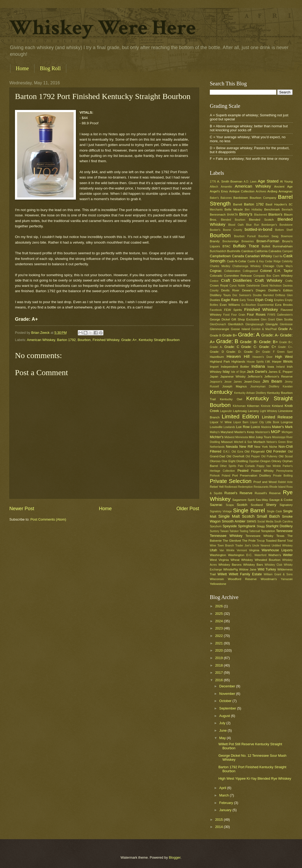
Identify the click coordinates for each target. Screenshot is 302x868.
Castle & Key (256, 261)
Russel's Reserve (239, 493)
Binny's (246, 214)
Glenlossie (286, 324)
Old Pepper (253, 456)
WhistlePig (231, 569)
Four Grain (238, 315)
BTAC (226, 246)
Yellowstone (218, 584)
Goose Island (240, 329)
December (228, 686)
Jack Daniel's (257, 372)
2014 (219, 827)
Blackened (261, 215)
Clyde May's (284, 266)
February (226, 803)
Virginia (254, 550)
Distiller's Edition (280, 290)
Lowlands (229, 427)
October (226, 701)
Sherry (271, 505)
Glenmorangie (220, 329)
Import (214, 367)
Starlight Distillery (279, 526)
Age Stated (268, 181)
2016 (219, 680)
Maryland (227, 432)
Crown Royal (219, 286)
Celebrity (287, 261)
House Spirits (255, 362)
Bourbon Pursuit (245, 236)
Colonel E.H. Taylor (276, 271)
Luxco (255, 427)
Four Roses (256, 314)
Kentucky (221, 392)
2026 (219, 606)
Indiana (258, 366)
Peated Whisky (262, 471)
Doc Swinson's (242, 295)
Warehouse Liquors (277, 550)
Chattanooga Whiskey (247, 266)
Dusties (215, 300)
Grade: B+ (268, 342)
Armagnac (286, 191)
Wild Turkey (267, 569)
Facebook (216, 310)
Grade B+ (229, 335)
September (228, 708)
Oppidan (254, 461)
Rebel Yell (217, 487)
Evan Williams (230, 305)
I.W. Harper (273, 362)
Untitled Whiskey (282, 546)
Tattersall (255, 531)
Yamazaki (287, 579)
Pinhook (215, 476)
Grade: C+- (285, 347)
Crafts (289, 281)
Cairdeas (247, 251)
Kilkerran (253, 406)
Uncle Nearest (261, 546)
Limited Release (277, 417)
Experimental (266, 305)
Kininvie (266, 406)
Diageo (261, 290)
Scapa (230, 505)
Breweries (248, 241)
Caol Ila (278, 256)
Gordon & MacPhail (264, 329)
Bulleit (266, 246)
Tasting (244, 531)
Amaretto (226, 187)
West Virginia (219, 560)
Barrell (237, 204)
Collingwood (250, 271)
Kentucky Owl (231, 399)
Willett (222, 574)
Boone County (233, 230)
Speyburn (216, 526)
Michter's (217, 437)
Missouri (227, 442)
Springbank (247, 526)
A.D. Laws (250, 182)
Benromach (218, 215)
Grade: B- (249, 342)
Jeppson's (216, 382)
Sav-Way (262, 500)
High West (284, 357)
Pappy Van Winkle (269, 466)
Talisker (234, 531)
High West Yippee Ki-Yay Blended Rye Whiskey (255, 778)
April (223, 788)
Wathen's (275, 555)
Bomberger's (269, 225)
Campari (287, 251)
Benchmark (272, 209)
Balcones (226, 198)
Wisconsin (217, 579)
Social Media (265, 522)
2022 (219, 636)
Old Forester (276, 451)
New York (261, 447)
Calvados (275, 251)
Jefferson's (255, 376)
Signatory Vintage (221, 511)
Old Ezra (237, 452)
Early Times (247, 300)
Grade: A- (270, 335)
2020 (219, 650)
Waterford (260, 555)
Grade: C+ (268, 347)
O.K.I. (226, 452)
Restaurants (261, 487)
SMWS (251, 521)
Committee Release (238, 276)
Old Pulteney (269, 456)
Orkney (276, 461)
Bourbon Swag (268, 236)
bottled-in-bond (259, 229)
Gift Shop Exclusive (245, 319)
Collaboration (232, 271)
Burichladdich (218, 251)
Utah (213, 550)
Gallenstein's (285, 315)
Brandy (215, 241)
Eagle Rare (230, 300)
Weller (288, 555)
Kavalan (288, 387)
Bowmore (287, 236)
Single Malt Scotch (237, 516)
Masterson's (263, 432)
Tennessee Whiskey (226, 536)
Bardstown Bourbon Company (255, 198)
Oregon (265, 461)
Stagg (261, 526)
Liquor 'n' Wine (221, 422)
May (223, 738)
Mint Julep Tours (260, 437)
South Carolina (283, 522)
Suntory (215, 531)
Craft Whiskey (268, 280)
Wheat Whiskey (242, 560)
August (225, 716)
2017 (219, 673)
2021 (219, 643)
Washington (218, 555)
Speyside (230, 526)
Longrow (287, 422)
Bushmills (234, 251)
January (226, 810)
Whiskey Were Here (103, 28)
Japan (214, 376)
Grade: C (232, 347)
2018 (219, 665)
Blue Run (253, 225)
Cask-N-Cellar (237, 261)
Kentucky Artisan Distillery (250, 393)
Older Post (188, 509)
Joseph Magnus (235, 386)
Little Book (272, 422)
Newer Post (22, 509)
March (224, 795)
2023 (219, 628)
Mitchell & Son (243, 442)
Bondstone (286, 225)
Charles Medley (220, 266)
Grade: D (217, 352)
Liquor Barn (241, 422)
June (223, 730)
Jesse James (233, 382)
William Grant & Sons (278, 574)
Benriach (287, 210)
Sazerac (216, 505)
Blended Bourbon (233, 220)
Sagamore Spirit (243, 500)
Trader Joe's (243, 546)
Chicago (268, 266)
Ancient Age (283, 187)
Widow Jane (248, 569)
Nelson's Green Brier (280, 442)
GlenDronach (218, 324)
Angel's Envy (219, 191)
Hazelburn (217, 357)
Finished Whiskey (106, 340)
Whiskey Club (273, 565)
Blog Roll (50, 68)
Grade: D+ (252, 352)
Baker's (214, 198)
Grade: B (227, 341)
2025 (219, 614)
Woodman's (269, 579)
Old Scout (286, 456)
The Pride (249, 541)
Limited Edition (241, 416)
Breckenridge (231, 241)
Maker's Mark (282, 427)
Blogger (175, 857)
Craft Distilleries (236, 280)
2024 (219, 621)
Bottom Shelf (284, 230)
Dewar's (248, 290)
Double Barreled (263, 295)
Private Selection (231, 481)
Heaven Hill (238, 356)
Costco (214, 281)
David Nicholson (271, 286)
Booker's (215, 230)
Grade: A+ (129, 340)
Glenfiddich (236, 324)
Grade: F (268, 352)
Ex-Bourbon (249, 305)
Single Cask (274, 511)
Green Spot (285, 352)
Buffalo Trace (246, 246)
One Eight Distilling (235, 461)
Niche (273, 447)
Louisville (216, 427)
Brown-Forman (268, 241)
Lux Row (243, 427)
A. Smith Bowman (230, 181)
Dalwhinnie (253, 286)
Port (235, 475)
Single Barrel (249, 510)
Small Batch (268, 516)
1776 (213, 182)
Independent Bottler (235, 367)
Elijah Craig (264, 300)
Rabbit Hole (285, 482)
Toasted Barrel (276, 541)
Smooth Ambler (234, 521)
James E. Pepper (280, 372)
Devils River (230, 290)
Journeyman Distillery (265, 387)
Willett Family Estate (245, 574)
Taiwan (224, 531)
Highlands (238, 362)
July (223, 723)
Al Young (286, 181)
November (228, 694)
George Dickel (220, 319)
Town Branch (226, 546)
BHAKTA (233, 215)
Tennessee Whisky (260, 536)
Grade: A (249, 334)
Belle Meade (234, 209)
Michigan (287, 432)
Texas (280, 536)
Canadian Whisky (259, 256)
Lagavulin (226, 411)
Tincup (261, 541)
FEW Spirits (233, 310)
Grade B (216, 335)
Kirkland (277, 406)
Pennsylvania (284, 471)
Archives (261, 191)
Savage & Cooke (281, 500)
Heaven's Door (263, 357)
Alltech (214, 187)
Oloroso (215, 461)
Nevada (232, 447)
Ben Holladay (253, 210)
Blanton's (275, 214)
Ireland (280, 367)
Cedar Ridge (273, 261)
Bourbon (84, 340)
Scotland (257, 505)
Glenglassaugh (255, 324)
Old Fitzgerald (255, 451)
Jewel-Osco (252, 382)
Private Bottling (283, 476)
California (261, 251)
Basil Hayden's (276, 204)
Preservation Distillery (255, 475)
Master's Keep (244, 432)
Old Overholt (235, 456)
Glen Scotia (284, 319)
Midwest (230, 437)
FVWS (271, 315)
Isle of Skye (238, 372)
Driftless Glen (284, 295)
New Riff (246, 447)
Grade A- (285, 329)
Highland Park (220, 362)
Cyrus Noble (237, 286)
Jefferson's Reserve (278, 376)
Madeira (266, 427)
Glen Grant (268, 320)
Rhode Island (278, 487)
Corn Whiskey (283, 276)
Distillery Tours (220, 295)
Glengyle (272, 324)
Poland (226, 476)
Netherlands (217, 447)
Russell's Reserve (268, 493)
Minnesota (242, 437)
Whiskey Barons (230, 565)
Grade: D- (234, 352)
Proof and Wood (265, 482)
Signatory (286, 505)
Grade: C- (249, 347)
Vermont (242, 550)
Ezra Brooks (284, 305)
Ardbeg (272, 191)
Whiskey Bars (253, 565)
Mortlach (259, 442)
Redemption (246, 487)
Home (22, 68)
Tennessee (284, 531)
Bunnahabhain (283, 246)
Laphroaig (240, 411)
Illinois (288, 361)
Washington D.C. (240, 555)
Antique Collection (242, 191)
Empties (279, 300)
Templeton (268, 531)
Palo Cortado (246, 466)
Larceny (253, 411)
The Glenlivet (232, 541)
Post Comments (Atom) (48, 519)
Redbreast (231, 487)
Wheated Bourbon (268, 560)
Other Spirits (228, 466)
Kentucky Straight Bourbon (159, 340)
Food (226, 315)
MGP (276, 432)
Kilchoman (239, 406)
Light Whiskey (269, 411)
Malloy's (215, 432)
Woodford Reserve (242, 579)
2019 (219, 658)
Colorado (216, 276)
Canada (238, 256)
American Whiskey (41, 340)
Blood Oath (236, 225)
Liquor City (257, 422)
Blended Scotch (261, 220)
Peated (243, 471)
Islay (226, 372)
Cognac (216, 271)
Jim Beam (272, 381)
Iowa (271, 367)
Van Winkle (227, 550)
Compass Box (262, 276)
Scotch (242, 505)
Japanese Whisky (233, 376)
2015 (219, 820)
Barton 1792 (66, 340)
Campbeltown (220, 256)
